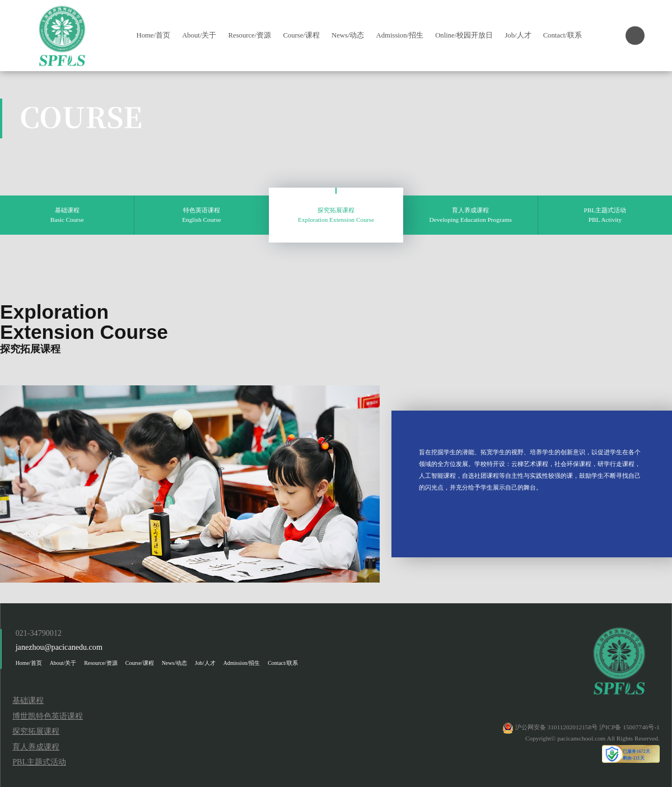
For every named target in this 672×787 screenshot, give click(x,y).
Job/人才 (518, 35)
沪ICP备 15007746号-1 (629, 727)
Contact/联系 (563, 35)
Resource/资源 (250, 35)
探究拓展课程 (36, 731)
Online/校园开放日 (464, 35)
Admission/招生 (400, 35)
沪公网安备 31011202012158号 (556, 727)
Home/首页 (153, 35)
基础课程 (28, 700)
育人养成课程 (36, 747)
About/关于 (199, 35)
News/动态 (348, 35)
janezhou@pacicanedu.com (59, 647)
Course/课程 (301, 35)
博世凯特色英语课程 (48, 716)
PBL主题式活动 (39, 762)
